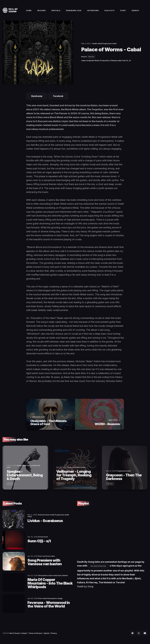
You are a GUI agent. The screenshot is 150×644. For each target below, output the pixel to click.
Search (135, 11)
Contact (24, 633)
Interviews (93, 11)
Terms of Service (35, 633)
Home (29, 11)
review (11, 484)
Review (91, 57)
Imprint (47, 633)
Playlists (109, 11)
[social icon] (133, 633)
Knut (83, 57)
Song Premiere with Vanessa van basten (45, 562)
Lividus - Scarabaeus (45, 521)
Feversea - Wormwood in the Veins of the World (49, 604)
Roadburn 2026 (74, 11)
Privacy (54, 633)
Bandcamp (37, 96)
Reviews (42, 11)
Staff (123, 11)
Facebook (58, 96)
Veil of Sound (14, 633)
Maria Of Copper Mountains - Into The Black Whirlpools (50, 583)
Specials (56, 11)
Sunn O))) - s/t (39, 541)
